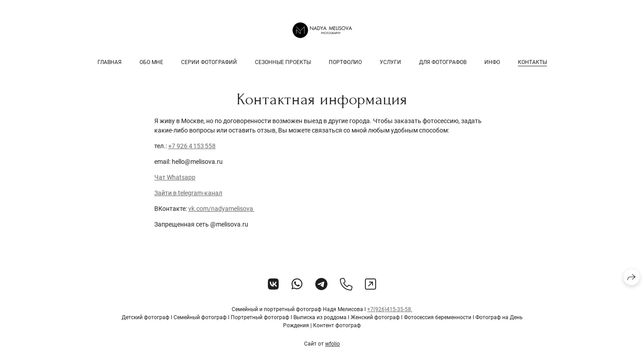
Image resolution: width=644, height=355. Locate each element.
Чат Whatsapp (175, 177)
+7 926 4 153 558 (192, 146)
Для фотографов (443, 62)
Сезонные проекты (283, 62)
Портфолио (345, 62)
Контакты (532, 62)
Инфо (492, 62)
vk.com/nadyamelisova (221, 209)
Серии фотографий (209, 62)
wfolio (333, 344)
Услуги (390, 62)
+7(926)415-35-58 (390, 309)
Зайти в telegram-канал (188, 193)
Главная (110, 62)
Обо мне (151, 62)
